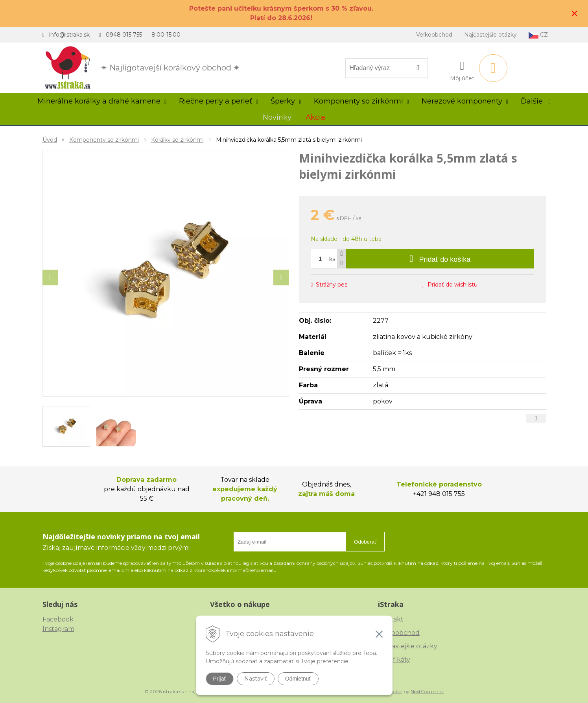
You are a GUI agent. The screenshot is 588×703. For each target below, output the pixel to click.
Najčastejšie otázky (490, 35)
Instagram (58, 629)
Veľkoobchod (434, 35)
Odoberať (365, 542)
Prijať (220, 679)
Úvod (50, 140)
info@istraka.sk (69, 35)
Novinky (277, 117)
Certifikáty (394, 660)
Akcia (315, 117)
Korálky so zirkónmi (177, 140)
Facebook (58, 619)
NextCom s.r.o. (427, 691)
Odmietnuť (298, 679)
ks (332, 259)
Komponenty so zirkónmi (104, 140)
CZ (538, 35)
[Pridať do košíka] (440, 259)
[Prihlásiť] (462, 70)
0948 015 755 (124, 35)
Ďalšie (536, 101)
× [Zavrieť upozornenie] (575, 13)
